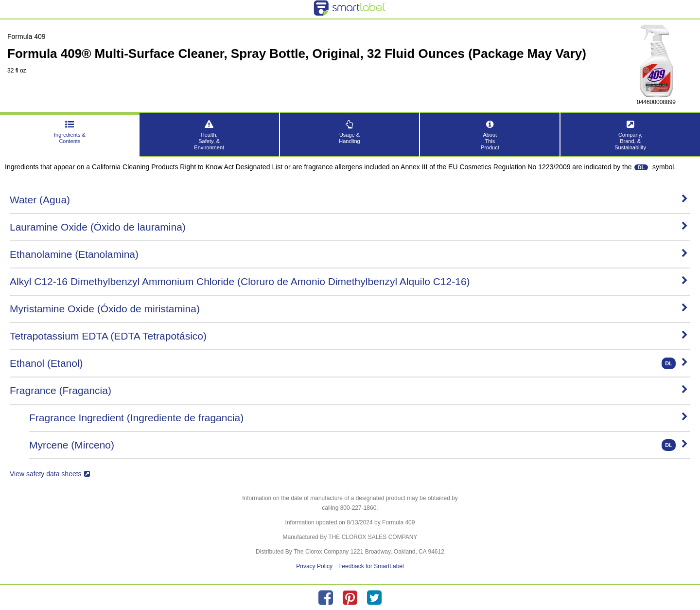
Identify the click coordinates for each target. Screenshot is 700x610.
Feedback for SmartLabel (371, 566)
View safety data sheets (50, 474)
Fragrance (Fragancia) (349, 390)
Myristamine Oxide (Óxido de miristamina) (349, 309)
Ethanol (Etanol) (349, 363)
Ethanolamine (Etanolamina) (349, 254)
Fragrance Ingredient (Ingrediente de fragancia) (359, 418)
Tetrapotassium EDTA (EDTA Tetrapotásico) (349, 336)
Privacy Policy (314, 566)
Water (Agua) (349, 200)
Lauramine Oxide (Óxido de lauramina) (349, 227)
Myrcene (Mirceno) (359, 445)
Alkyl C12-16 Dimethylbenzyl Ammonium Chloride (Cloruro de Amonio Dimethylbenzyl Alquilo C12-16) (349, 281)
